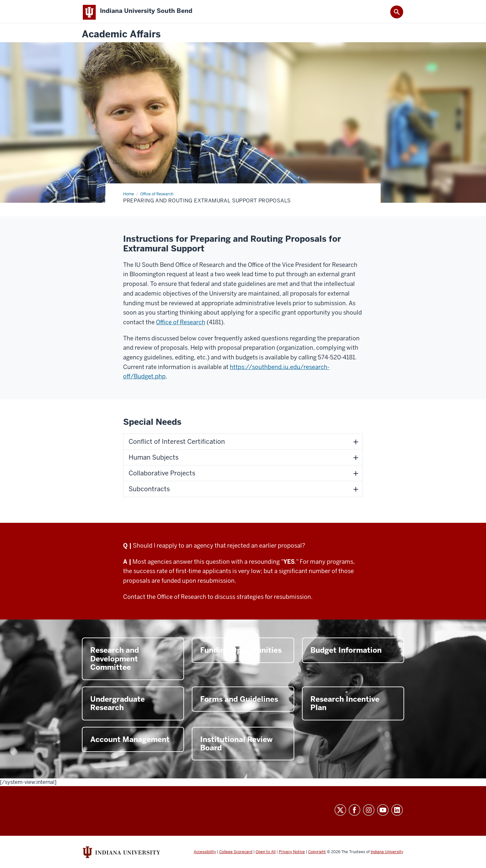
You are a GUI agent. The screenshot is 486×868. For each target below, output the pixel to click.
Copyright (317, 854)
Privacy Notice (292, 854)
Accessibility (205, 854)
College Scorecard (236, 854)
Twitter (340, 813)
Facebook (355, 813)
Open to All (266, 854)
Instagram (369, 813)
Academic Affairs (121, 37)
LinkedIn (397, 813)
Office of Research (181, 325)
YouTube (383, 813)
